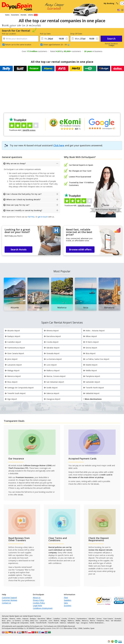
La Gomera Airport (53, 359)
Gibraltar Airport (52, 348)
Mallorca (71, 621)
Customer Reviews (10, 600)
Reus (107, 621)
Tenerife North (41, 623)
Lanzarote (43, 621)
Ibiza (4, 621)
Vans (7, 15)
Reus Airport (11, 382)
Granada (118, 619)
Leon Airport (50, 365)
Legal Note (37, 606)
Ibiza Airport (89, 353)
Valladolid (71, 623)
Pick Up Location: (9, 34)
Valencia (63, 623)
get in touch (43, 217)
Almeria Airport (51, 331)
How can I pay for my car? (18, 205)
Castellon (56, 619)
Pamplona (100, 621)
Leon (50, 621)
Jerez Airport (11, 359)
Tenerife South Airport (15, 393)
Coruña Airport (51, 342)
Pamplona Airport (92, 376)
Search (111, 39)
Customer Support (9, 598)
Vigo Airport (11, 399)
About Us (37, 598)
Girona (99, 619)
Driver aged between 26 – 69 (56, 45)
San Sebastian (116, 621)
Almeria (12, 619)
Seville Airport (51, 388)
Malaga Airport (12, 370)
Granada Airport (52, 353)
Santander (6, 623)
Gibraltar (92, 619)
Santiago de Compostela (20, 623)
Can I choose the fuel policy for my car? (24, 194)
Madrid (56, 621)
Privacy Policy (38, 600)
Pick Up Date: (45, 34)
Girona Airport (90, 348)
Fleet (66, 598)
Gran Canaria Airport (14, 353)
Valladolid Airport (91, 393)
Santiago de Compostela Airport (19, 388)
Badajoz (33, 619)
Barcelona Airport (52, 336)
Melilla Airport (90, 370)
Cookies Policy (39, 603)
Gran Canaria (108, 619)
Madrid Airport (90, 365)
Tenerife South (53, 623)
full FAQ (31, 217)
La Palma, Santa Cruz (30, 621)
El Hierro (72, 619)
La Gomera (17, 621)
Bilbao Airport (90, 336)
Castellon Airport (13, 342)
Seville (32, 623)
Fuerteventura (82, 619)
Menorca (85, 621)
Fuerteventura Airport (15, 348)
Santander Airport (92, 382)
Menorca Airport (13, 376)
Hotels (23, 15)
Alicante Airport (12, 331)
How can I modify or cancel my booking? (24, 210)
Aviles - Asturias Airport (94, 331)
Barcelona (41, 619)
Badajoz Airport (13, 336)
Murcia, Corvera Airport (55, 376)
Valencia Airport (52, 393)
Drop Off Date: (76, 34)
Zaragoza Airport (52, 399)
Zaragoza (84, 623)
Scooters (15, 15)
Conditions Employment (43, 608)
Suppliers (68, 600)
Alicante (5, 619)
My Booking (109, 3)
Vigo (78, 623)
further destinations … (97, 623)
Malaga (63, 621)
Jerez (9, 621)
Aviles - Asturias (22, 619)
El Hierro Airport (91, 342)
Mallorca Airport (52, 370)
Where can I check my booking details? (23, 199)
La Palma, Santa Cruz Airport (96, 359)
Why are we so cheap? (16, 163)
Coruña (64, 619)
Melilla (78, 621)
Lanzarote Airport (13, 365)
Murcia (92, 621)
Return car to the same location (18, 45)
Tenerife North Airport (94, 388)
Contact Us (6, 603)
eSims (31, 15)
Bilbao (49, 619)
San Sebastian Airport (54, 382)
